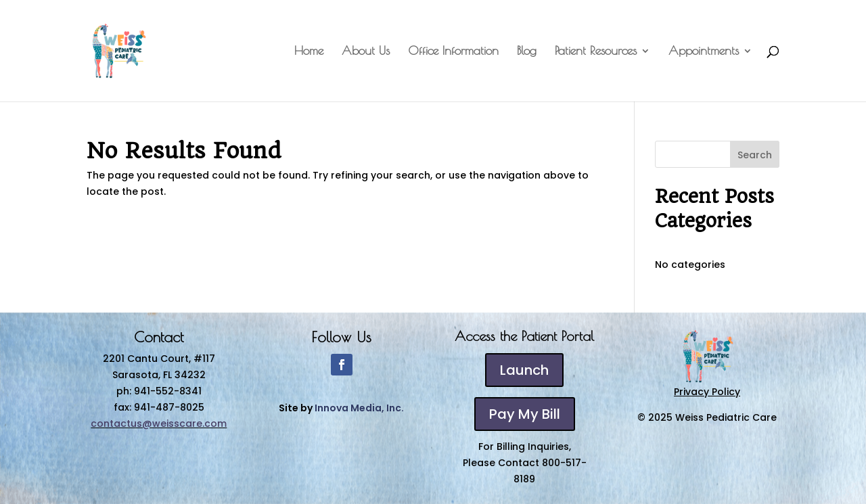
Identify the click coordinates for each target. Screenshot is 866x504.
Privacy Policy (707, 392)
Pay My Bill (525, 414)
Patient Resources (596, 52)
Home (309, 52)
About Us (366, 52)
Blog (527, 52)
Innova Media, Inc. (359, 408)
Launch (524, 370)
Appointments (704, 52)
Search (755, 155)
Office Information (453, 52)
